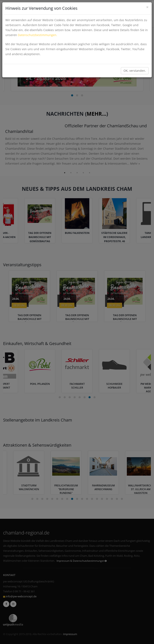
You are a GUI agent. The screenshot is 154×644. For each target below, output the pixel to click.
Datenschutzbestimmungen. (38, 35)
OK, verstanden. (135, 71)
